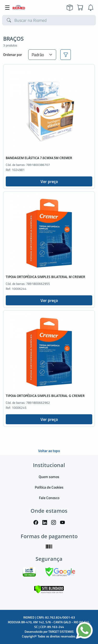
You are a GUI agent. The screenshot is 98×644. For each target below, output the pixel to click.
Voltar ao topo (49, 451)
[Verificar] (49, 589)
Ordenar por (13, 54)
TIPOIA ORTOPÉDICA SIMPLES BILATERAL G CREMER (45, 396)
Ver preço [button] (49, 181)
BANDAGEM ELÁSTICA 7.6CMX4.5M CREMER (39, 158)
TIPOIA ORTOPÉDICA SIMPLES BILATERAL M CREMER (45, 277)
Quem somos (49, 477)
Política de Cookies (49, 487)
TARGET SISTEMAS (61, 632)
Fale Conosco (49, 498)
